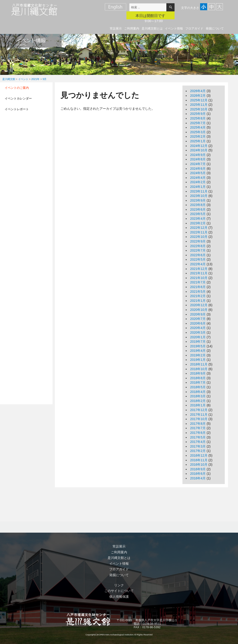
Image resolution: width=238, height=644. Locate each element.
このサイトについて (119, 591)
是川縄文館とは (152, 28)
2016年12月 (199, 455)
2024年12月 (199, 146)
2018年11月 (199, 364)
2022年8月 (198, 246)
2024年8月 (198, 159)
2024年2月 (198, 182)
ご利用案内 (132, 28)
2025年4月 (198, 127)
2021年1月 (198, 301)
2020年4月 (198, 328)
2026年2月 (198, 96)
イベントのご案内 (17, 88)
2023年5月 (198, 214)
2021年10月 (199, 278)
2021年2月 (198, 296)
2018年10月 (199, 369)
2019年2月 (198, 355)
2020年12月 (199, 305)
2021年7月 (198, 282)
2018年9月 (198, 373)
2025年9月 (198, 114)
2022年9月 (198, 241)
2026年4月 (198, 91)
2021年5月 (198, 292)
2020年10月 (199, 310)
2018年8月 (198, 378)
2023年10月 (199, 196)
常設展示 (116, 28)
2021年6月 (198, 287)
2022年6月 (198, 255)
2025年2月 (198, 136)
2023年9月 (198, 200)
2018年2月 (198, 401)
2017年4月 (198, 442)
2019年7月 (198, 342)
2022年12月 (199, 228)
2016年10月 (199, 465)
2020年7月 (198, 319)
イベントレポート (17, 109)
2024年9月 (198, 155)
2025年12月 (199, 100)
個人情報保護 (119, 597)
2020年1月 (198, 337)
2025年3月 (198, 132)
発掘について (215, 28)
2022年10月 (199, 237)
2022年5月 (198, 259)
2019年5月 (198, 346)
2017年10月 (199, 419)
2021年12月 (199, 269)
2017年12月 (199, 410)
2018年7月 (198, 382)
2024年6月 (198, 169)
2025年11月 (199, 105)
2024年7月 (198, 164)
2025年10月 (199, 109)
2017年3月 (198, 446)
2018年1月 (198, 405)
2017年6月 (198, 433)
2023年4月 (198, 219)
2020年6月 (198, 323)
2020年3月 (198, 332)
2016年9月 (198, 469)
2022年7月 (198, 250)
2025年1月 (198, 141)
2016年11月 (199, 460)
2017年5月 (198, 437)
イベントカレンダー (18, 98)
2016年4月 (198, 478)
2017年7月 (198, 428)
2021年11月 (199, 273)
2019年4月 (198, 351)
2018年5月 (198, 387)
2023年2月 (198, 223)
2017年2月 (198, 451)
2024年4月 (198, 178)
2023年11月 (199, 191)
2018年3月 (198, 396)
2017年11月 (199, 415)
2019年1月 (198, 360)
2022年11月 (199, 232)
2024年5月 (198, 173)
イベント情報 (174, 28)
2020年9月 (198, 314)
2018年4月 (198, 392)
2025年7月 (198, 123)
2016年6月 (198, 474)
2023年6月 (198, 209)
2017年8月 (198, 424)
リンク (119, 585)
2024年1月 (198, 187)
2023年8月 (198, 205)
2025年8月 (198, 118)
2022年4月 (198, 264)
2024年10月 (199, 150)
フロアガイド (194, 28)
